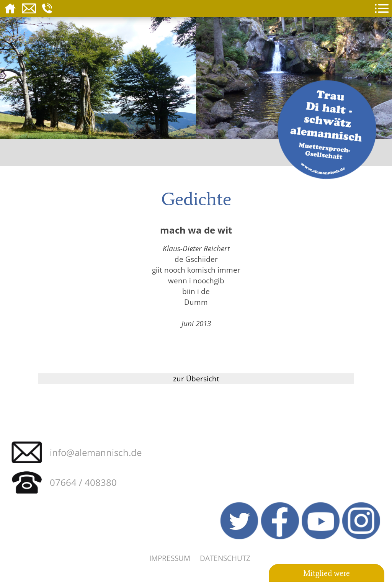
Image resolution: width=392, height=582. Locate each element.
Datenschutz (225, 558)
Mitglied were (327, 573)
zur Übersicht (196, 378)
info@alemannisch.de (96, 452)
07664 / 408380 (83, 482)
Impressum (170, 558)
